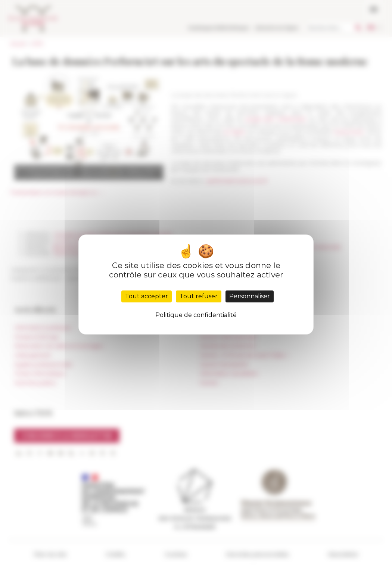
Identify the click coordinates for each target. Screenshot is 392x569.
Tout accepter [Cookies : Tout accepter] (147, 296)
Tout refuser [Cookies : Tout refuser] (199, 296)
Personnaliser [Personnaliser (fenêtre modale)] (250, 296)
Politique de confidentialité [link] (196, 315)
